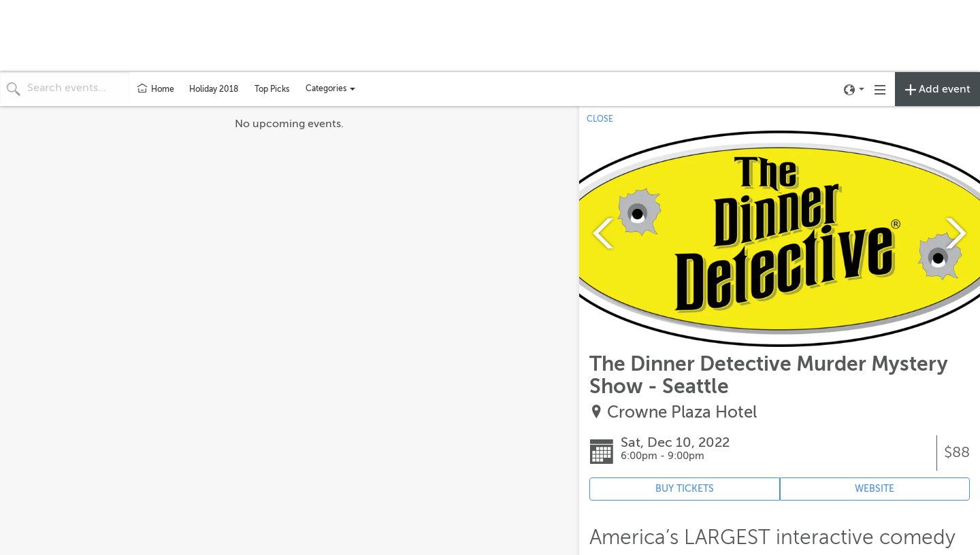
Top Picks (272, 89)
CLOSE (600, 119)
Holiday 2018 (214, 89)
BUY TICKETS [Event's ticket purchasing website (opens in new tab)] (685, 489)
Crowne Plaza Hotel (682, 413)
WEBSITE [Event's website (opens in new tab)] (875, 489)
